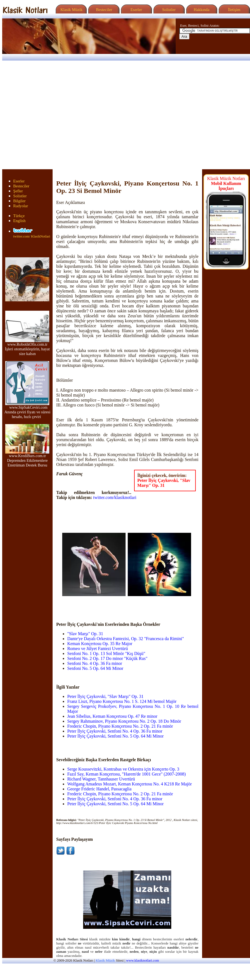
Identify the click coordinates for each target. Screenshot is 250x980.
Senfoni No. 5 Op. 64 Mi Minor (95, 668)
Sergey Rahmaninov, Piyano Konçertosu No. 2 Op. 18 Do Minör (124, 721)
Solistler (168, 10)
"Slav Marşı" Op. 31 (85, 634)
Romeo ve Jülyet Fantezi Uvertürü (97, 649)
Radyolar (21, 206)
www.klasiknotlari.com (142, 960)
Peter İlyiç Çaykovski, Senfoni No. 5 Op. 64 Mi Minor (115, 736)
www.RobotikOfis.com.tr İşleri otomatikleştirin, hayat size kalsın (27, 347)
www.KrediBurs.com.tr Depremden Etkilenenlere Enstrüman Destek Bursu (27, 459)
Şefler (18, 191)
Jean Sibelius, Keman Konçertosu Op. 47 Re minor (112, 716)
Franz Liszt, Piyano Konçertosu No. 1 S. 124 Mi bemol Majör (122, 701)
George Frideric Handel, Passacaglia (99, 789)
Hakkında (201, 10)
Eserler (136, 10)
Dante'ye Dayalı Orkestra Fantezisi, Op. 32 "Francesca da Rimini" (126, 639)
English (19, 221)
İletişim (233, 10)
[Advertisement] (52, 115)
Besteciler (103, 10)
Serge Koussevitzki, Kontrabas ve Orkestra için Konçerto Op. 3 (123, 769)
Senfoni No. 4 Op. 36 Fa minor (95, 663)
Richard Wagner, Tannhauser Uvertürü (101, 779)
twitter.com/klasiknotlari (115, 497)
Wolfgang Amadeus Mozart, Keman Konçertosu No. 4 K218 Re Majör (129, 784)
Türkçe (19, 216)
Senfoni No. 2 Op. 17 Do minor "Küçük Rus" (107, 658)
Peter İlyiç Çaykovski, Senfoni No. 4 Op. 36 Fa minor (115, 731)
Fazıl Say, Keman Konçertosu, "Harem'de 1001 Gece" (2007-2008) (126, 774)
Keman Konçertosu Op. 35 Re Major (100, 644)
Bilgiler (19, 201)
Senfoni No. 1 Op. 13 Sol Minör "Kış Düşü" (106, 653)
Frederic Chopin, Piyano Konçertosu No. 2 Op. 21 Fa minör (120, 726)
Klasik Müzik (70, 10)
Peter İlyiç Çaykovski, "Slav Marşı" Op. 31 (164, 483)
